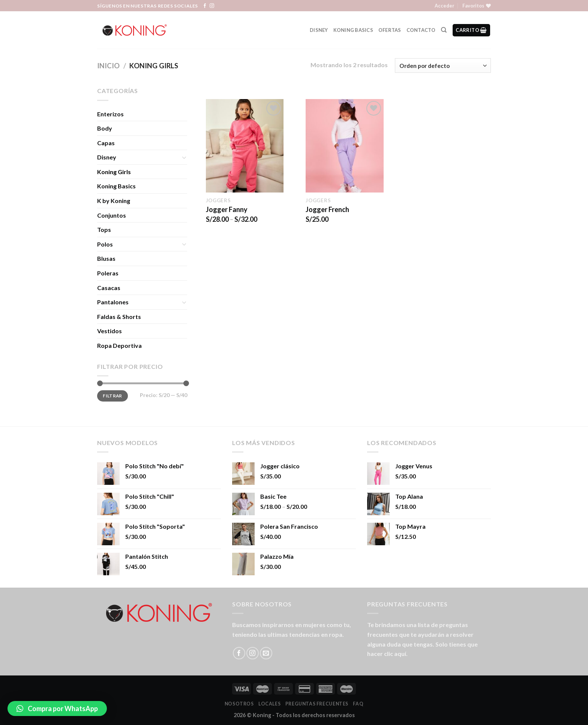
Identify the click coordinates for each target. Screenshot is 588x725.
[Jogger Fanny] (245, 146)
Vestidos (109, 331)
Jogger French (327, 209)
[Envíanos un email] (266, 653)
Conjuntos (112, 215)
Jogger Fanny (227, 209)
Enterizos (110, 114)
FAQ (358, 704)
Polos (105, 244)
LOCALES (269, 704)
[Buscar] (444, 30)
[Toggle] (184, 157)
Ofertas (390, 30)
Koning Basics (353, 30)
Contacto (421, 30)
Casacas (109, 288)
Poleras (108, 273)
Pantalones (113, 302)
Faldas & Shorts (119, 317)
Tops (104, 229)
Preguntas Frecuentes (317, 704)
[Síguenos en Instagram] (212, 6)
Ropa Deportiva (119, 345)
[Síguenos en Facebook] (205, 6)
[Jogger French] (344, 146)
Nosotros (239, 704)
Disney (319, 30)
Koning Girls (114, 172)
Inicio (108, 66)
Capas (106, 143)
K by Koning (114, 201)
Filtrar (112, 396)
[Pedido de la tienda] (443, 65)
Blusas (106, 258)
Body (105, 128)
